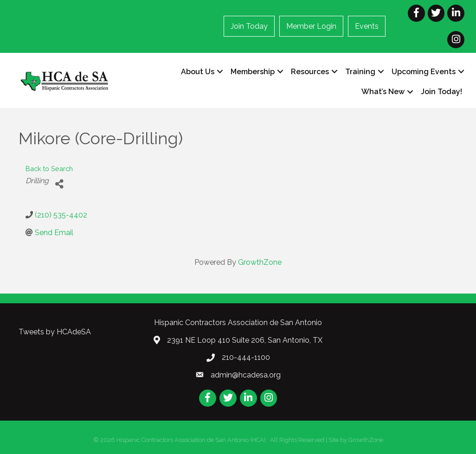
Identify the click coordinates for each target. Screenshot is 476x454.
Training (360, 72)
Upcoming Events (424, 72)
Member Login (311, 26)
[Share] (59, 184)
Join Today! (441, 92)
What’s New (383, 92)
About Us (198, 72)
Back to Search (49, 169)
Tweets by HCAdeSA (55, 332)
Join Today (249, 26)
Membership (253, 72)
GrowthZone (260, 262)
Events (367, 26)
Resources (310, 72)
